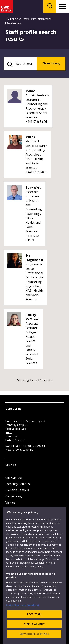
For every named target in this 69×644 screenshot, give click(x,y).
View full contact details (19, 450)
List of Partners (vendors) (22, 623)
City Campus (14, 478)
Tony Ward (33, 187)
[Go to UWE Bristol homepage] (8, 19)
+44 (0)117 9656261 (33, 446)
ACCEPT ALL (34, 632)
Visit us (10, 502)
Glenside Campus (17, 490)
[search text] (20, 64)
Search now (51, 63)
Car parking (14, 496)
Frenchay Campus (18, 484)
